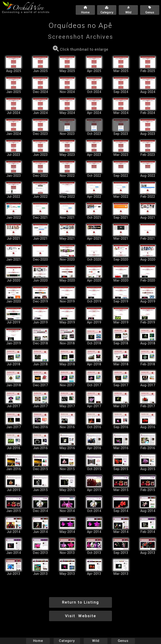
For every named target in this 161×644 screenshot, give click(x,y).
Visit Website (81, 616)
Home (38, 641)
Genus (123, 641)
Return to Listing (80, 602)
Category (67, 641)
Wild (96, 641)
